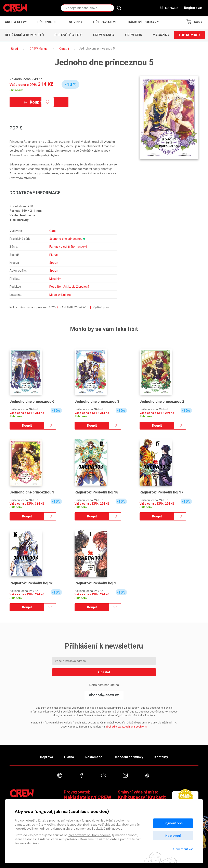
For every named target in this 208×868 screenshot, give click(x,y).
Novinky (76, 22)
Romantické (79, 247)
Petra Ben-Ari (58, 287)
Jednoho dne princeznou (66, 239)
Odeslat (104, 672)
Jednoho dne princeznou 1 (32, 492)
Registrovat (193, 8)
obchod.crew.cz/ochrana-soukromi (126, 727)
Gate (52, 231)
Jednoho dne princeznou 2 (162, 401)
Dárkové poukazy (143, 22)
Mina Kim (55, 279)
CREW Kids (134, 35)
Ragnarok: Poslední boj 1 (95, 583)
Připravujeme (105, 22)
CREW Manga (104, 35)
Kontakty (161, 757)
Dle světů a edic (68, 35)
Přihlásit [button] (169, 8)
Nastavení (173, 836)
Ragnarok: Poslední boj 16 (31, 583)
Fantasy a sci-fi (59, 247)
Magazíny (161, 35)
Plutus (53, 255)
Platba (69, 757)
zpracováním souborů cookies (89, 835)
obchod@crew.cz (104, 695)
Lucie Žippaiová (79, 287)
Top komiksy (189, 35)
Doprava (47, 757)
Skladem (16, 90)
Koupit (32, 102)
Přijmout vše (173, 823)
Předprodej (48, 22)
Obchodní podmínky (128, 757)
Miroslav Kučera (60, 295)
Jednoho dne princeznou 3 (97, 401)
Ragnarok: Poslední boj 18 (96, 492)
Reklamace (94, 757)
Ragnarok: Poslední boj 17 (161, 492)
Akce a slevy (16, 22)
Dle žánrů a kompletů (24, 35)
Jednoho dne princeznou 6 (32, 401)
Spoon (53, 263)
